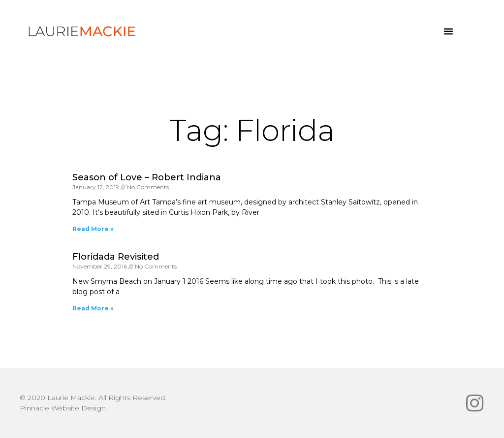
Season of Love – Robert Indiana (147, 177)
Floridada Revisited (116, 257)
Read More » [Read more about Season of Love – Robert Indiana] (93, 229)
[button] (448, 31)
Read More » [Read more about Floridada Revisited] (93, 308)
